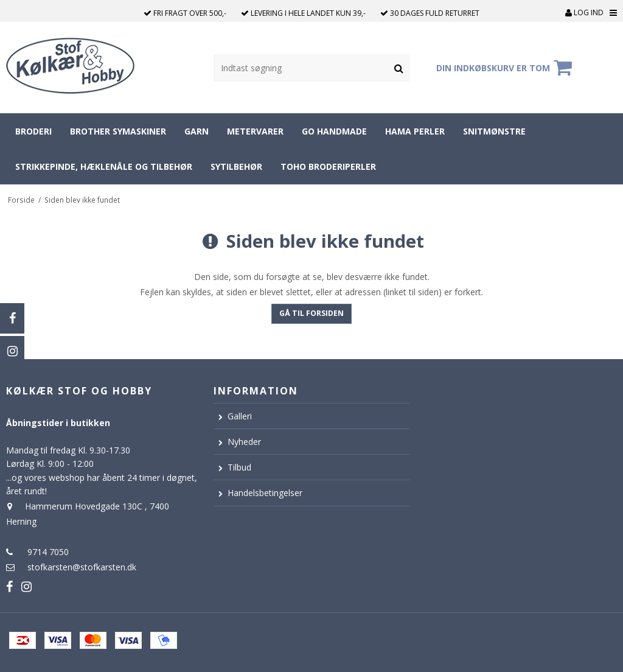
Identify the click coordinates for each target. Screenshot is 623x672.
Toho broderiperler (328, 166)
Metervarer (255, 131)
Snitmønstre (494, 131)
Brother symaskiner (118, 131)
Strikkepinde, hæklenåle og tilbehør (104, 166)
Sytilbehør (236, 166)
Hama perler (415, 131)
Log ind (584, 12)
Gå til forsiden (311, 313)
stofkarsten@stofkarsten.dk (82, 567)
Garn (197, 131)
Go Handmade (334, 131)
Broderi (33, 131)
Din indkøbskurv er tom (506, 68)
